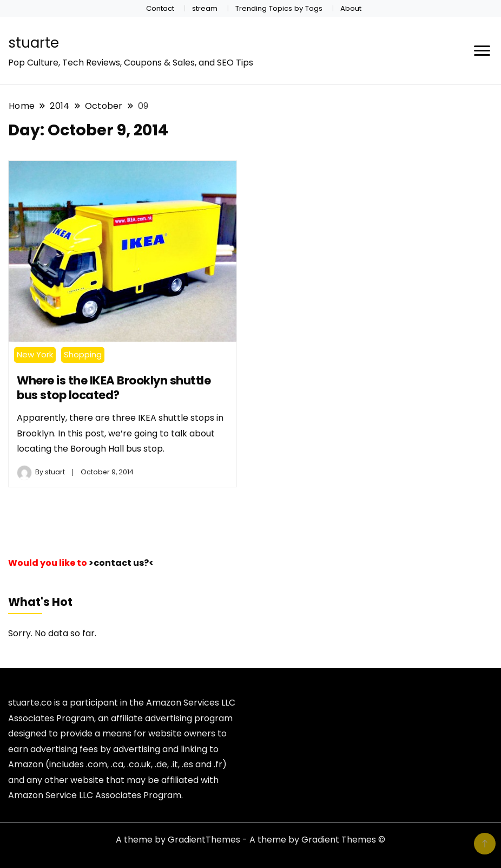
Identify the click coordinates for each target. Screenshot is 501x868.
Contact (160, 8)
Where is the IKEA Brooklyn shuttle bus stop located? (114, 388)
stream (205, 8)
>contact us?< (121, 563)
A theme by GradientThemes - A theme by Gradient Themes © (250, 840)
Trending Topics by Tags (279, 8)
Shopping (83, 354)
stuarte (34, 43)
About (351, 8)
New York (35, 354)
